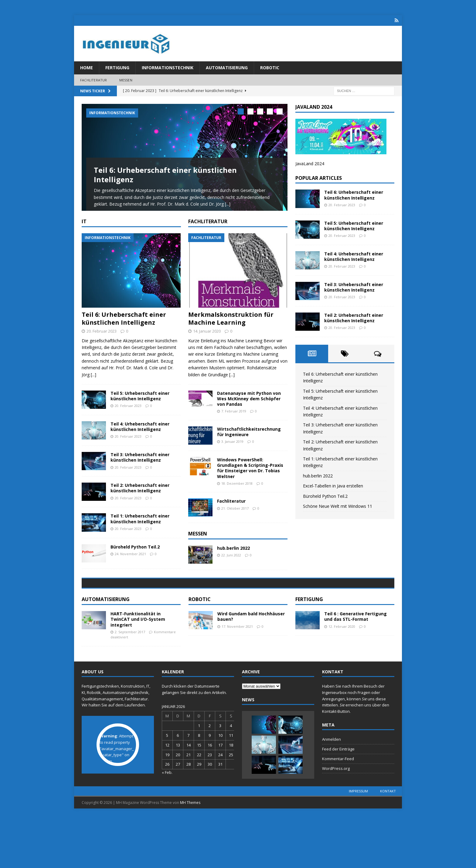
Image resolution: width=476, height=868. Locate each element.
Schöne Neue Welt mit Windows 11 (338, 506)
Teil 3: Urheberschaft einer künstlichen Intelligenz (140, 466)
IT (84, 230)
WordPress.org (336, 820)
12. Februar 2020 (342, 678)
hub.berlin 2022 (233, 557)
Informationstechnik (168, 68)
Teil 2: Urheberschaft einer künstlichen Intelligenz (140, 497)
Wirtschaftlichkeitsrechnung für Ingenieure (249, 441)
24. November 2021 (130, 563)
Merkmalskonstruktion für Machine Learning (231, 327)
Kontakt (388, 843)
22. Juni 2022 (231, 564)
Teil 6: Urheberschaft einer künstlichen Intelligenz (165, 175)
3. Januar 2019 (232, 451)
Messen (126, 80)
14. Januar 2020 (207, 340)
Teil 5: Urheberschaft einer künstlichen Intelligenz (140, 405)
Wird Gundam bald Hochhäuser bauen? (251, 668)
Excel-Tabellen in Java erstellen (333, 486)
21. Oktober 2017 (235, 517)
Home (87, 68)
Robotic (270, 68)
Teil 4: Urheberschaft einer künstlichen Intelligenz (140, 435)
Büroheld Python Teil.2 (135, 556)
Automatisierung (227, 68)
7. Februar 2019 (234, 420)
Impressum (358, 843)
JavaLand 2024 (310, 164)
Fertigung (117, 68)
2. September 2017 (130, 683)
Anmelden (331, 791)
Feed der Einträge (338, 801)
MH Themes (190, 854)
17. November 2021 (237, 678)
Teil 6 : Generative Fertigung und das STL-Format (355, 668)
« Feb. (167, 824)
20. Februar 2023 (102, 340)
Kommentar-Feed (338, 811)
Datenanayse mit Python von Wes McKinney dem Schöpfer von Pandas (249, 407)
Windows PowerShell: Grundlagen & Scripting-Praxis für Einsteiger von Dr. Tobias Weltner (250, 477)
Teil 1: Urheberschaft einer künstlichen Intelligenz (140, 528)
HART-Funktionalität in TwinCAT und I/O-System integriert (138, 671)
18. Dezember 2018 (237, 492)
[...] (228, 204)
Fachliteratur (94, 80)
